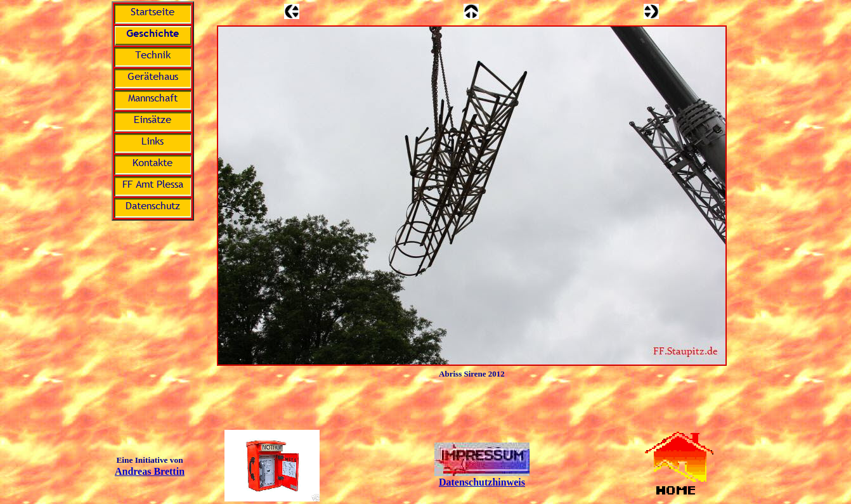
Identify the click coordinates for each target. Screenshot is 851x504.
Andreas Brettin (150, 471)
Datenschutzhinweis (482, 482)
